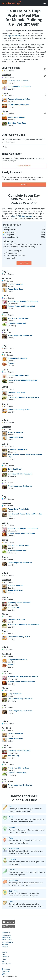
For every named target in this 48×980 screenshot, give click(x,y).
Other (11, 902)
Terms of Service (6, 964)
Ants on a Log (13, 608)
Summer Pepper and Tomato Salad (21, 306)
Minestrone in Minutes (16, 117)
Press (3, 954)
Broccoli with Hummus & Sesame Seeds (23, 397)
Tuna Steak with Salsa (16, 392)
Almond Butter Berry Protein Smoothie (23, 301)
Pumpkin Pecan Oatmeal (17, 358)
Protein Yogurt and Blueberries (20, 335)
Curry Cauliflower (15, 469)
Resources (5, 947)
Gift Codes (5, 944)
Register (24, 184)
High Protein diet (14, 36)
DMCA (4, 961)
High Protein (13, 880)
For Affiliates (5, 957)
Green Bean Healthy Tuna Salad (20, 474)
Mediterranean (14, 849)
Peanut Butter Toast (16, 289)
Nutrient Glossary (7, 940)
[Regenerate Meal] (45, 76)
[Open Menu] (45, 3)
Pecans (11, 363)
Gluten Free (13, 891)
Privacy (4, 959)
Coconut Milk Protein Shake (19, 375)
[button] (24, 147)
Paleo (11, 838)
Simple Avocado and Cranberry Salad (22, 380)
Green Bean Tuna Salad (17, 123)
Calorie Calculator (24, 166)
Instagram (6, 972)
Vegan (11, 817)
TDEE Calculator (6, 937)
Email (4, 974)
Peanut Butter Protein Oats (18, 509)
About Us (4, 952)
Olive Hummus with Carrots (19, 105)
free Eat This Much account (22, 216)
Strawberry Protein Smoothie (19, 603)
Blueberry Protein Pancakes (19, 81)
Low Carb (12, 859)
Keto (10, 806)
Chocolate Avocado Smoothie (19, 87)
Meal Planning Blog (7, 942)
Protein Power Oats (15, 284)
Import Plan (24, 263)
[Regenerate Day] (45, 69)
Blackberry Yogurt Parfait (18, 449)
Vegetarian (13, 828)
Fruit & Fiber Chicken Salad (18, 318)
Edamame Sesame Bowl (17, 323)
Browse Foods (6, 933)
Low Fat (12, 870)
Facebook (6, 969)
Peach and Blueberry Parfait (19, 99)
